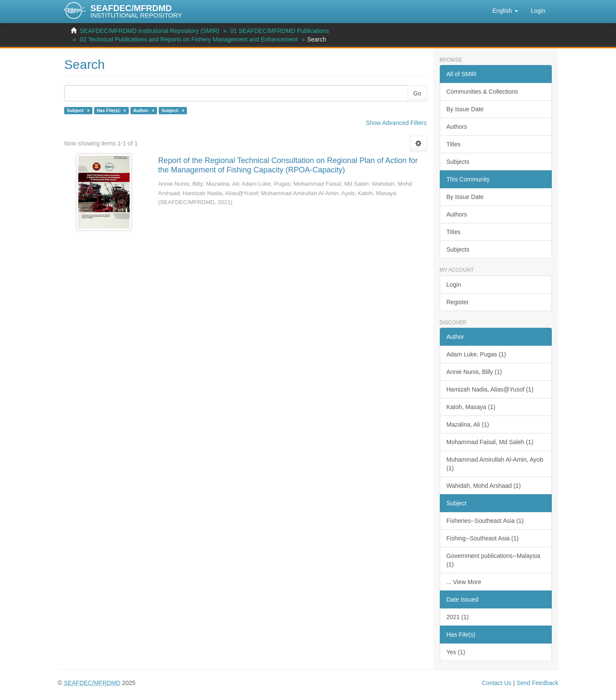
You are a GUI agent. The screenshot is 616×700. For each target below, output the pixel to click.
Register (458, 302)
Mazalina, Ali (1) (468, 424)
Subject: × (78, 110)
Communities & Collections (482, 92)
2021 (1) (458, 617)
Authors (457, 127)
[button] (505, 11)
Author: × (144, 110)
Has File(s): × (111, 110)
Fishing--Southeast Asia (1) (483, 538)
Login (454, 285)
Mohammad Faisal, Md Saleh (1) (490, 442)
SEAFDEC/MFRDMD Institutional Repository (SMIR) (150, 31)
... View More (464, 582)
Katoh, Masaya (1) (471, 407)
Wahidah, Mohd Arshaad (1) (484, 486)
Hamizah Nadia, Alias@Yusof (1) (490, 389)
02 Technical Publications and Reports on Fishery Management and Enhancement (189, 39)
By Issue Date (465, 109)
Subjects (458, 162)
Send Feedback (537, 683)
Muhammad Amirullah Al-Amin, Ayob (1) (495, 464)
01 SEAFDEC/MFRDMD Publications (280, 31)
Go (417, 93)
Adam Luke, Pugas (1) (476, 354)
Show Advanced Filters (396, 123)
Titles (454, 144)
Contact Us (496, 683)
